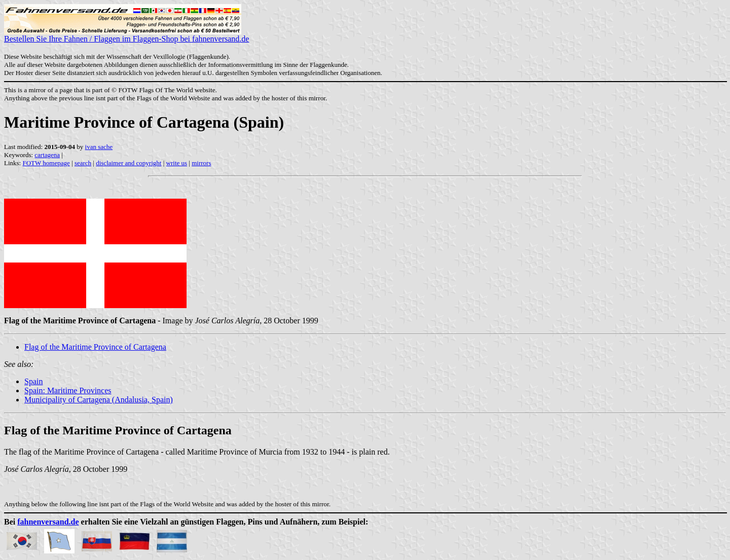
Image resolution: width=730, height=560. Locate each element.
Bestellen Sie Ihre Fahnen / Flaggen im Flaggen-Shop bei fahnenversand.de (126, 35)
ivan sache (99, 147)
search (83, 163)
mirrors (201, 163)
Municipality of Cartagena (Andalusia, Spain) (99, 400)
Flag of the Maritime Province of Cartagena (95, 347)
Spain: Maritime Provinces (68, 390)
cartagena (47, 155)
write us (177, 163)
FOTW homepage (46, 163)
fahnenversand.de (48, 522)
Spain (33, 381)
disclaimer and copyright (129, 163)
